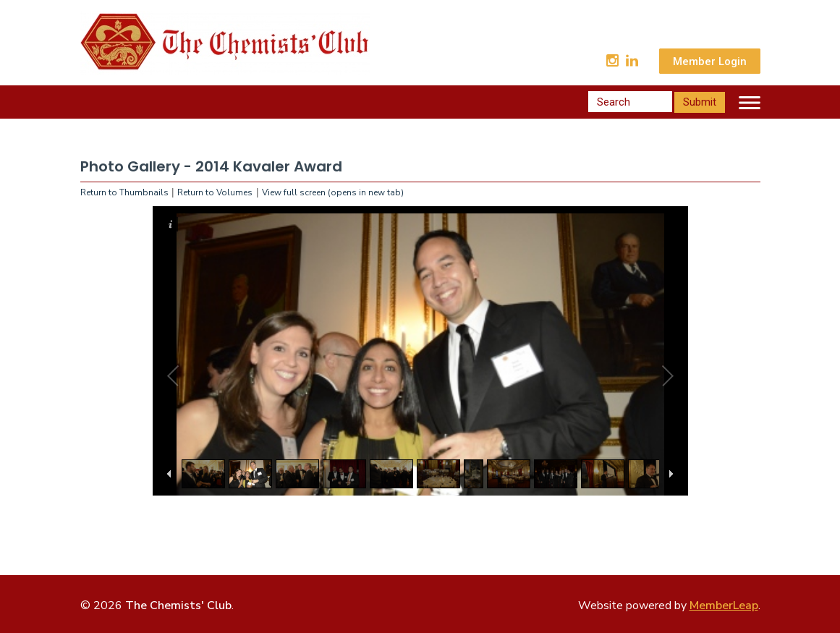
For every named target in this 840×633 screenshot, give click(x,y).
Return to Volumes (215, 192)
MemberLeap (724, 606)
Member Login (710, 61)
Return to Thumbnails (124, 192)
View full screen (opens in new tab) (333, 192)
